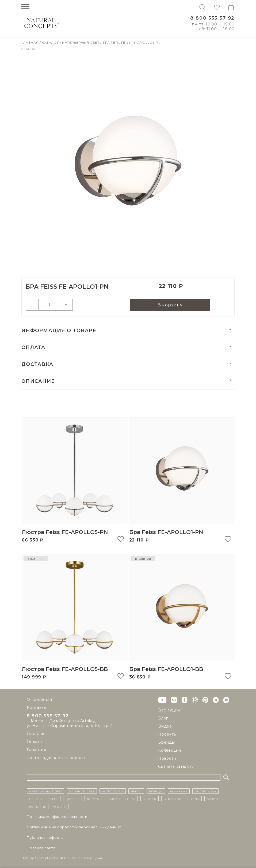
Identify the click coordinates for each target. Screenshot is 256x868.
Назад (29, 49)
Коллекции (170, 750)
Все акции (169, 710)
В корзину (170, 305)
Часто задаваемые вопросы (56, 759)
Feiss (54, 799)
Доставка (37, 365)
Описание (38, 382)
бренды (156, 791)
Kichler (150, 799)
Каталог (51, 42)
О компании (39, 699)
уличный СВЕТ (82, 791)
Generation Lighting (182, 799)
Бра (106, 42)
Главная (30, 42)
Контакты (37, 707)
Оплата (33, 348)
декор (136, 791)
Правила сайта (41, 848)
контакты (38, 806)
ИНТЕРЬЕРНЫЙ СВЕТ (45, 791)
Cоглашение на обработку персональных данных (74, 827)
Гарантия (36, 751)
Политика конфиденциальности (57, 817)
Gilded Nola (205, 791)
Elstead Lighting (121, 799)
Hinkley (36, 799)
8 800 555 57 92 (212, 18)
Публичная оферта (45, 837)
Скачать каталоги (176, 766)
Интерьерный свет (81, 42)
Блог (163, 718)
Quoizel (72, 799)
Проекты (167, 734)
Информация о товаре (59, 332)
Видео (165, 726)
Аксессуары (113, 791)
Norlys (93, 799)
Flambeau (179, 791)
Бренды (167, 742)
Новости (167, 758)
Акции (212, 799)
